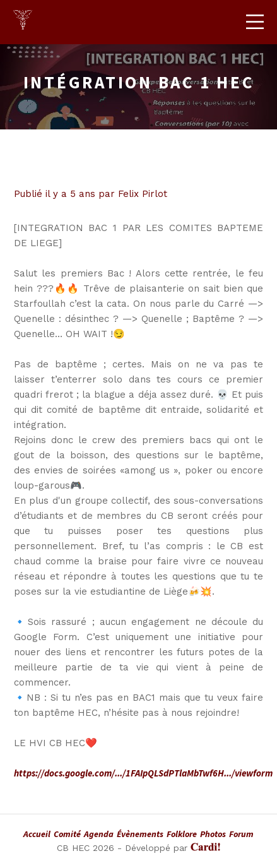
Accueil (37, 834)
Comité (67, 834)
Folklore (182, 834)
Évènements (140, 834)
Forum (241, 834)
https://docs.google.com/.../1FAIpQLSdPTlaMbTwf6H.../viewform (143, 773)
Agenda (99, 834)
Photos (213, 834)
